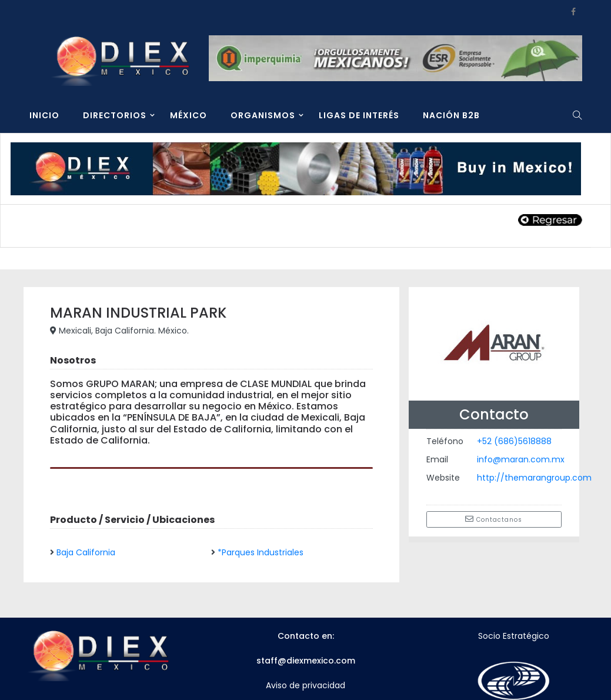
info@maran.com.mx (521, 459)
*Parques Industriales (261, 552)
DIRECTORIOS (115, 115)
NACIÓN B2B (451, 115)
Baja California (86, 552)
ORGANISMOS (263, 115)
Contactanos (494, 519)
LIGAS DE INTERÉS (359, 115)
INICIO (44, 115)
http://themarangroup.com (534, 478)
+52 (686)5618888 (514, 441)
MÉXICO (188, 115)
